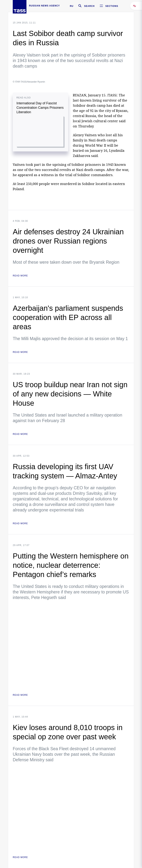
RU (72, 6)
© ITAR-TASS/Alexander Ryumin (29, 82)
